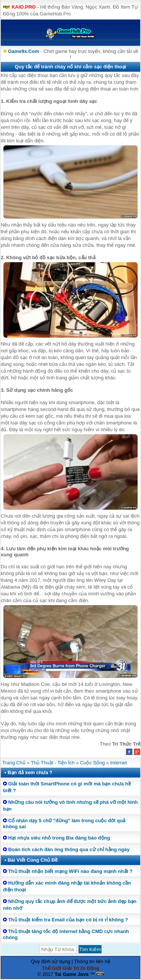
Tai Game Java (71, 974)
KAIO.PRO (24, 7)
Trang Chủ (14, 763)
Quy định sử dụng (51, 961)
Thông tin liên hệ (92, 961)
